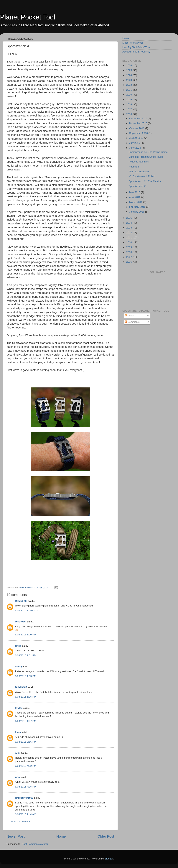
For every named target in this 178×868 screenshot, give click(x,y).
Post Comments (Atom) (35, 844)
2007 (129, 257)
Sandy (19, 666)
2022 (129, 85)
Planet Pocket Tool (28, 17)
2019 (129, 100)
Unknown (21, 622)
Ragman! (134, 167)
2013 (129, 228)
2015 (129, 218)
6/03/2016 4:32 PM (26, 766)
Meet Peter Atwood (133, 43)
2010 (129, 242)
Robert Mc (21, 601)
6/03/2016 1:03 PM (26, 676)
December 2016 (139, 118)
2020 (129, 95)
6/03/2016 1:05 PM (26, 697)
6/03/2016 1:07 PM (26, 721)
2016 (129, 114)
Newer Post (16, 836)
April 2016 (135, 197)
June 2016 (135, 148)
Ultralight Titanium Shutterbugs (146, 157)
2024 (129, 75)
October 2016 (137, 128)
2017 (129, 109)
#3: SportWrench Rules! (142, 176)
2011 (129, 237)
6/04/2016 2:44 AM (25, 814)
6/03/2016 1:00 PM (26, 635)
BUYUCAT (21, 687)
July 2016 (135, 143)
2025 (129, 70)
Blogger (109, 859)
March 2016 (136, 202)
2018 (129, 104)
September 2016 (139, 133)
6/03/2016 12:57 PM (26, 610)
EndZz (19, 708)
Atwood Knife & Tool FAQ (136, 52)
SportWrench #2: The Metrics (145, 181)
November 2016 (139, 123)
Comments (132, 322)
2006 (129, 262)
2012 (129, 232)
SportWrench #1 (138, 186)
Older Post (106, 836)
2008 (129, 252)
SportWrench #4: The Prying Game (148, 152)
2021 (129, 90)
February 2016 (138, 207)
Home (61, 836)
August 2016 (137, 138)
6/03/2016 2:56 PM (26, 742)
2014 (129, 223)
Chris (18, 646)
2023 (129, 80)
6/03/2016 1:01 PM (26, 655)
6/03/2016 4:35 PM (26, 787)
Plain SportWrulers (139, 171)
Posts (129, 316)
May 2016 (135, 192)
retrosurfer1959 (24, 798)
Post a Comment (21, 822)
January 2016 (137, 212)
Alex (18, 753)
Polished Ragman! (139, 162)
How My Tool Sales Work (136, 47)
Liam (18, 732)
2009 (129, 247)
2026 (129, 65)
